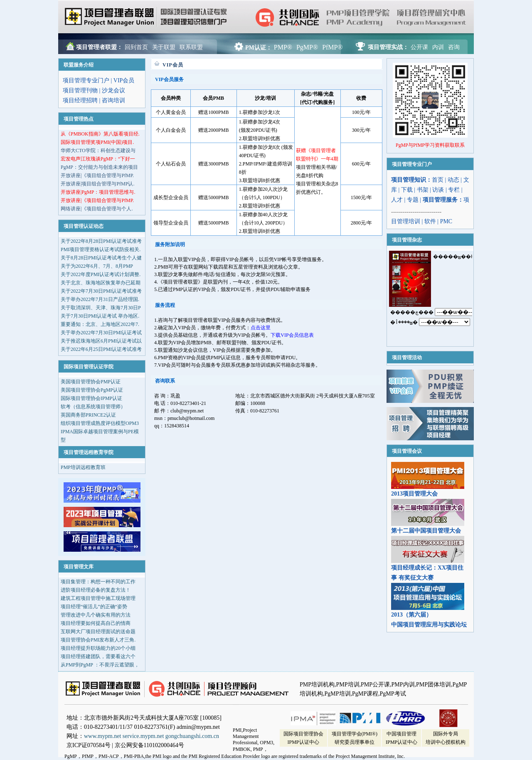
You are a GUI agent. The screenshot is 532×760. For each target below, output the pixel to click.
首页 (438, 180)
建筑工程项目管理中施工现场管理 (98, 598)
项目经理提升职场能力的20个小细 (98, 648)
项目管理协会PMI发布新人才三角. (98, 640)
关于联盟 (164, 47)
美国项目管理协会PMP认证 (91, 382)
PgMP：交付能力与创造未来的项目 (99, 167)
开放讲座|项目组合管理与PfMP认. (97, 184)
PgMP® (307, 47)
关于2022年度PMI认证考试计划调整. (101, 274)
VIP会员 (124, 80)
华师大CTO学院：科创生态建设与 (98, 151)
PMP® (283, 47)
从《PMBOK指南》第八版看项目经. (100, 134)
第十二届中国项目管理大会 (426, 531)
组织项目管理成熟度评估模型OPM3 (100, 423)
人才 (397, 200)
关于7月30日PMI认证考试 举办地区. (100, 316)
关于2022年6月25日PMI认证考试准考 (101, 349)
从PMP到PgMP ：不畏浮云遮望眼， (100, 665)
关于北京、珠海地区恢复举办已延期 (101, 283)
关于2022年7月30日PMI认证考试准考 (101, 291)
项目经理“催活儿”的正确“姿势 (94, 607)
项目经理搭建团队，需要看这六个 (98, 656)
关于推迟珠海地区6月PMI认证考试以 (101, 341)
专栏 (454, 190)
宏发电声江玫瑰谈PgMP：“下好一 (98, 159)
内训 (438, 47)
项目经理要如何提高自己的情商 (96, 623)
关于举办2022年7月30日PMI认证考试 (101, 333)
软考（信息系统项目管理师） (93, 407)
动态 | (456, 180)
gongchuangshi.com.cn (192, 736)
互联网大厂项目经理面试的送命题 (98, 632)
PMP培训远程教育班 (83, 467)
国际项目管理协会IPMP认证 (91, 398)
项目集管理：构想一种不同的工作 (98, 582)
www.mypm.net (102, 736)
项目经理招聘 (80, 100)
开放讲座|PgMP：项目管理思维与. (98, 192)
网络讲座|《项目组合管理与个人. (97, 209)
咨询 (454, 47)
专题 (413, 200)
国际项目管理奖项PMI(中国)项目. (97, 142)
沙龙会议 (113, 90)
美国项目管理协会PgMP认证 (92, 390)
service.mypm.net (143, 736)
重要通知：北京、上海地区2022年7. (100, 324)
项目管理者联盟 (148, 17)
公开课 (419, 47)
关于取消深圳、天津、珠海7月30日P (101, 308)
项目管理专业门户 (86, 80)
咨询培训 (113, 100)
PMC (446, 221)
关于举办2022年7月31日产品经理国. (100, 299)
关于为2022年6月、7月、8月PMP (97, 266)
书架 (423, 190)
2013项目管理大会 (414, 494)
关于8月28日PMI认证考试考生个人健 (101, 258)
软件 (430, 221)
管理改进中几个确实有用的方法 (96, 615)
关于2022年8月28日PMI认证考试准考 (101, 241)
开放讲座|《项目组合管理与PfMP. (97, 175)
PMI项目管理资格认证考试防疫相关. (101, 249)
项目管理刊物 (80, 90)
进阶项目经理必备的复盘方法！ (96, 590)
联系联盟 (191, 47)
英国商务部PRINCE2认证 (88, 415)
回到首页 (136, 47)
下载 (407, 190)
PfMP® (332, 47)
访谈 (438, 190)
